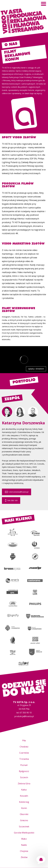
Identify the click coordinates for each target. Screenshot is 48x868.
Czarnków (24, 753)
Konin (24, 808)
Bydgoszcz (24, 771)
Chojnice (24, 851)
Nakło (24, 845)
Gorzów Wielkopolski (24, 833)
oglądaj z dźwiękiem (36, 369)
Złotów (24, 857)
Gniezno (24, 820)
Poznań (24, 765)
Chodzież (24, 747)
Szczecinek (24, 827)
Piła (24, 741)
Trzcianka (24, 759)
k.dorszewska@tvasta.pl (17, 492)
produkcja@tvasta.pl (24, 716)
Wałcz (24, 839)
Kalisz (24, 790)
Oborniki (24, 814)
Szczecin (24, 777)
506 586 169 (11, 500)
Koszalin (24, 796)
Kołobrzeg (24, 802)
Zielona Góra (24, 784)
